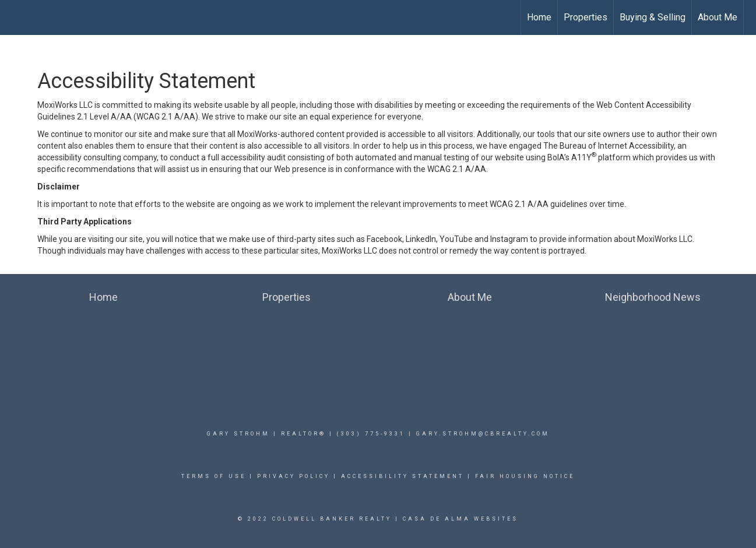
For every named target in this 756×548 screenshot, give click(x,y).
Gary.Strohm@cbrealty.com (483, 434)
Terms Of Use (214, 476)
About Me (718, 17)
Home (539, 17)
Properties (586, 17)
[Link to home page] (15, 17)
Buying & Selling (653, 17)
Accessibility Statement (402, 476)
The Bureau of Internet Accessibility (609, 146)
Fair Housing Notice (525, 476)
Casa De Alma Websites (460, 519)
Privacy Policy (293, 476)
